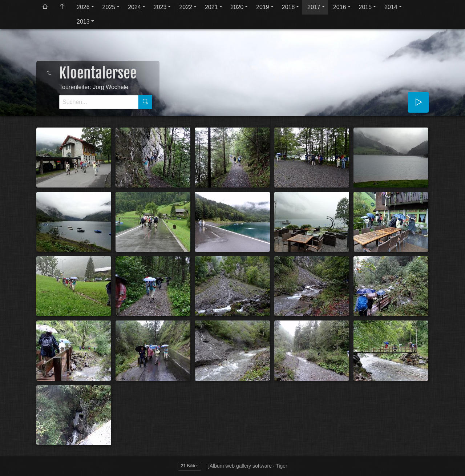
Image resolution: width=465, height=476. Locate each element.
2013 (83, 22)
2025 (109, 7)
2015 (365, 7)
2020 (237, 7)
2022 (186, 7)
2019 (263, 7)
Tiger (281, 466)
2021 (211, 7)
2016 (340, 7)
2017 (314, 7)
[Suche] (99, 102)
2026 (83, 7)
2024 (134, 7)
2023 (160, 7)
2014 (391, 7)
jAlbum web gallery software (240, 466)
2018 (288, 7)
